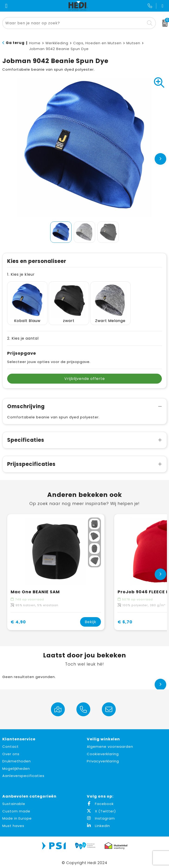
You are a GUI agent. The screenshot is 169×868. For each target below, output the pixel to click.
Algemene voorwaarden (110, 744)
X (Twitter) (101, 808)
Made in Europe (17, 816)
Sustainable (14, 801)
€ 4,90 (18, 619)
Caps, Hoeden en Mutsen (97, 43)
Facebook (100, 801)
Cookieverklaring (103, 751)
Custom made (16, 808)
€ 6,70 (125, 619)
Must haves (13, 823)
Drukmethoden (17, 758)
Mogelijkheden (16, 766)
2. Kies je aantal (23, 336)
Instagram (101, 816)
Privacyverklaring (103, 758)
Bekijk (91, 619)
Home (35, 43)
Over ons (11, 751)
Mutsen (133, 43)
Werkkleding (57, 43)
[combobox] (74, 23)
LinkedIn (98, 823)
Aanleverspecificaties (23, 773)
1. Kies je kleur (21, 274)
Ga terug (15, 43)
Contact (11, 744)
